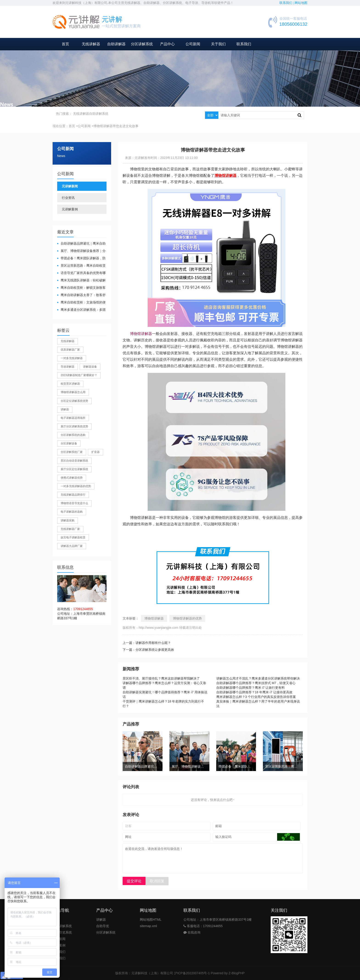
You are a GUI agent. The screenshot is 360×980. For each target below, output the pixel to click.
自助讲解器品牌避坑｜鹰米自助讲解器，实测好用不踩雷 (81, 244)
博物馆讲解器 (141, 334)
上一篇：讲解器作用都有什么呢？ (147, 643)
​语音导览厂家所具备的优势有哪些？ (81, 273)
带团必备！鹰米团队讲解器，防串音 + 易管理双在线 (81, 259)
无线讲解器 (91, 44)
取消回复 (157, 881)
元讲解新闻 (70, 186)
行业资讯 (68, 198)
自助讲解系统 (99, 114)
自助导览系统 (62, 932)
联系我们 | (287, 3)
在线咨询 (192, 932)
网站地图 (301, 3)
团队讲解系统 (62, 926)
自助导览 (103, 926)
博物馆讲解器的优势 (187, 618)
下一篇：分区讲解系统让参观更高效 (148, 650)
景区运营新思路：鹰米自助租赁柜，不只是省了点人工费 (81, 266)
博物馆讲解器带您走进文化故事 (116, 126)
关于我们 (218, 44)
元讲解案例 (70, 209)
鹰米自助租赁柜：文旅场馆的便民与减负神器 (81, 303)
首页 (65, 44)
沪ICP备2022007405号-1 (192, 973)
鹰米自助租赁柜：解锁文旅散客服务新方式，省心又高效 (81, 288)
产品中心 (167, 44)
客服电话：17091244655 (203, 926)
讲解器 (101, 920)
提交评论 (134, 881)
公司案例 (59, 945)
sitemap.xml (148, 926)
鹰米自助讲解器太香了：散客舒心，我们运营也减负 (81, 295)
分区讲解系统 (142, 44)
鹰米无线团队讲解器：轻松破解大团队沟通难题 (81, 281)
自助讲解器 (116, 44)
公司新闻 (193, 44)
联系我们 (244, 44)
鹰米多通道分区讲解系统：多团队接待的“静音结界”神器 (81, 310)
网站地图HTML (151, 920)
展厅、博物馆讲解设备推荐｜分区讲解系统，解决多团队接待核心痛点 (81, 251)
